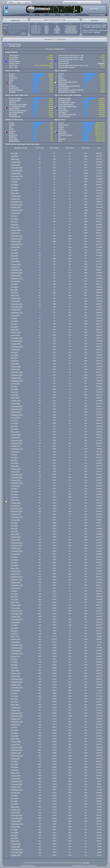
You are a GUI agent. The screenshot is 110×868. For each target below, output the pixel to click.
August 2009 (15, 724)
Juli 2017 (14, 455)
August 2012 (15, 622)
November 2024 (17, 205)
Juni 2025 (15, 185)
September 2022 (17, 278)
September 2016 (17, 483)
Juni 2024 (15, 219)
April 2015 (15, 531)
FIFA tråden (13, 114)
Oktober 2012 (16, 616)
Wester (11, 129)
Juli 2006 (14, 830)
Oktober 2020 (16, 344)
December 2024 (17, 202)
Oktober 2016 (16, 480)
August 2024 (15, 213)
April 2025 (15, 190)
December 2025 (17, 168)
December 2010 (17, 679)
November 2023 (17, 239)
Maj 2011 (14, 665)
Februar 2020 (16, 366)
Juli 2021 (14, 318)
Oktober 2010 (16, 685)
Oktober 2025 (16, 173)
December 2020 (17, 338)
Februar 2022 (16, 298)
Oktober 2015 (16, 514)
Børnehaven (63, 80)
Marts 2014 (15, 568)
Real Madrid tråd (15, 116)
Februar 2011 (16, 673)
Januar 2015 (16, 540)
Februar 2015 (16, 537)
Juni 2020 (15, 355)
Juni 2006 (15, 832)
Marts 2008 (15, 773)
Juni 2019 (15, 389)
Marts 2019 (15, 398)
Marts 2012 (15, 636)
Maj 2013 (14, 597)
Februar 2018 (16, 435)
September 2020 (17, 347)
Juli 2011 (14, 659)
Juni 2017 (15, 457)
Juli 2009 (14, 727)
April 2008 (15, 770)
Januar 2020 (16, 369)
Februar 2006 (16, 844)
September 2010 (17, 688)
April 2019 (15, 395)
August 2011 (15, 656)
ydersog (47, 28)
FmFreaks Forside (14, 44)
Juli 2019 (14, 386)
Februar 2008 (16, 776)
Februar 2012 (16, 639)
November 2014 (17, 545)
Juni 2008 (15, 764)
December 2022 (17, 270)
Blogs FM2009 (63, 88)
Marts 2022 (15, 295)
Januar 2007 (16, 813)
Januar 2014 (16, 574)
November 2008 (17, 750)
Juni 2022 (15, 287)
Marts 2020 (15, 364)
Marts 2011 (15, 670)
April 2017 (15, 463)
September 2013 (17, 585)
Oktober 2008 (16, 753)
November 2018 (17, 409)
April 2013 (15, 599)
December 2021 (17, 304)
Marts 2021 (15, 330)
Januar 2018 (16, 437)
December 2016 (17, 474)
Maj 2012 (14, 631)
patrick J (12, 133)
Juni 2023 (15, 253)
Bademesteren (14, 141)
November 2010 (17, 682)
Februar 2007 (16, 810)
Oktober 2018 (16, 412)
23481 (105, 25)
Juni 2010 (15, 696)
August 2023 (15, 247)
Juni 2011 (15, 662)
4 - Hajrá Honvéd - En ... (71, 33)
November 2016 (17, 477)
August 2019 (15, 384)
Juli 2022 (14, 284)
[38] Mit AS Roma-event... (71, 26)
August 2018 (15, 418)
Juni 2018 (15, 423)
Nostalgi (61, 78)
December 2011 (17, 645)
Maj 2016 (14, 494)
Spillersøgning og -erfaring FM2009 (71, 90)
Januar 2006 (16, 847)
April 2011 (15, 668)
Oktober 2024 (16, 207)
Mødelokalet (63, 84)
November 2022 (17, 273)
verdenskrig (13, 78)
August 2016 (15, 486)
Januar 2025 (16, 199)
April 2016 (15, 497)
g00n (47, 32)
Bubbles (47, 33)
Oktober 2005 (16, 855)
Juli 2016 (14, 489)
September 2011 (17, 653)
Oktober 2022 (16, 276)
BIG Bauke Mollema (16, 90)
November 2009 (17, 716)
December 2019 (17, 372)
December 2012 (17, 611)
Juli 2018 (14, 420)
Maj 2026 (14, 153)
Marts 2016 (15, 500)
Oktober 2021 (16, 310)
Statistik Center (15, 46)
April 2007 (15, 804)
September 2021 (17, 312)
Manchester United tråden (18, 104)
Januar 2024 (16, 233)
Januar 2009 (16, 744)
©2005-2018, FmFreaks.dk (27, 866)
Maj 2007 (14, 801)
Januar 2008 (16, 778)
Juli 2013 (14, 591)
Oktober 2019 (16, 378)
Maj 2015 (14, 528)
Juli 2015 (14, 523)
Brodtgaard (62, 133)
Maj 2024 (14, 222)
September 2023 (17, 244)
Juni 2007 (15, 798)
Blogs (57, 26)
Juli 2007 (14, 795)
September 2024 (17, 210)
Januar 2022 (16, 301)
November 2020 (17, 341)
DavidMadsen (14, 88)
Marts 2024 (15, 227)
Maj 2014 (14, 563)
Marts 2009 (15, 739)
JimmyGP (12, 86)
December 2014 (17, 543)
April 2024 (15, 224)
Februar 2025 (16, 196)
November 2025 (17, 170)
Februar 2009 (16, 742)
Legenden (12, 92)
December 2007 (17, 781)
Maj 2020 (14, 358)
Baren (60, 76)
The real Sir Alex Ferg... (71, 28)
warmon (47, 26)
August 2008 (15, 759)
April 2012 (15, 634)
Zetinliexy (97, 32)
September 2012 (17, 619)
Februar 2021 (16, 332)
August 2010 (15, 690)
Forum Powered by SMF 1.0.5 (80, 866)
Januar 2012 (16, 642)
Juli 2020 (14, 352)
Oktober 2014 (16, 548)
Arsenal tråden (14, 108)
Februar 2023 (16, 264)
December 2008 (17, 747)
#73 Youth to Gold (71, 27)
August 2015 (15, 520)
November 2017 (17, 443)
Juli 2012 (14, 625)
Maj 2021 (14, 324)
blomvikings (13, 135)
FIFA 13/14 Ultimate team (18, 110)
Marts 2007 (15, 807)
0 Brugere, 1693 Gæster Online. (95, 27)
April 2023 (15, 258)
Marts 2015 (15, 534)
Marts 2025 (15, 193)
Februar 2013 (16, 605)
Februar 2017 (16, 469)
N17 (10, 84)
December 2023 (17, 236)
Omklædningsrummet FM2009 (69, 86)
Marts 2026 (15, 159)
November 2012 (17, 614)
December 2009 (17, 713)
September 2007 (17, 790)
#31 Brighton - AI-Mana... (71, 31)
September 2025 (17, 176)
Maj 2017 (14, 460)
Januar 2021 (16, 335)
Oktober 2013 (16, 582)
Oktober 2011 (16, 651)
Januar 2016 (16, 506)
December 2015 (17, 509)
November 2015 (17, 511)
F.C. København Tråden (17, 106)
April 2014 (15, 565)
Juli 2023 (14, 250)
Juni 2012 (15, 628)
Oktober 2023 (16, 241)
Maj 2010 (14, 699)
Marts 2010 (15, 705)
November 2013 (17, 580)
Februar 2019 (16, 401)
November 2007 (17, 784)
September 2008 (17, 756)
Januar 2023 (16, 267)
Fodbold (61, 74)
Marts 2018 (15, 432)
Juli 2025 (14, 182)
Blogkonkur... (57, 29)
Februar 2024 (16, 230)
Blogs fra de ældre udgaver (68, 82)
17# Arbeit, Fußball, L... (71, 29)
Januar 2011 (16, 676)
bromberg (12, 131)
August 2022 (15, 281)
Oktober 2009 (16, 719)
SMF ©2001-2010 (93, 866)
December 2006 (17, 815)
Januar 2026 (16, 165)
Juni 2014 (15, 560)
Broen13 (47, 27)
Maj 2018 (14, 426)
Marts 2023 (15, 261)
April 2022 (15, 293)
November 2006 (17, 818)
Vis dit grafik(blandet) (16, 112)
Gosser (11, 80)
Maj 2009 (14, 733)
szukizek (47, 29)
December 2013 (17, 577)
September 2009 (17, 722)
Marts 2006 (15, 841)
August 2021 (15, 315)
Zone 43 (12, 74)
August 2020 (15, 349)
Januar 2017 (16, 472)
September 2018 (17, 415)
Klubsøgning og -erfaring (67, 92)
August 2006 (15, 827)
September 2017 (17, 449)
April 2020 (15, 361)
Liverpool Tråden (15, 100)
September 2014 (17, 551)
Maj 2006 (14, 835)
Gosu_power (13, 139)
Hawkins (12, 76)
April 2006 (15, 838)
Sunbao (12, 123)
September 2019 (17, 381)
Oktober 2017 (16, 446)
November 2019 (17, 375)
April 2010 (15, 702)
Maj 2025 (14, 187)
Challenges (57, 28)
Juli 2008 (14, 761)
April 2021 (15, 327)
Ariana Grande (63, 125)
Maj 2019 (14, 392)
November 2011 (17, 648)
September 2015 (17, 517)
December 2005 (17, 849)
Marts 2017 (15, 466)
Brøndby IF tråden (15, 98)
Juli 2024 (14, 216)
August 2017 (15, 452)
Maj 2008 (14, 767)
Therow (61, 129)
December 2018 (17, 406)
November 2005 (17, 852)
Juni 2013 (15, 594)
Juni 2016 (15, 491)
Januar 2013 (16, 608)
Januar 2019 (16, 403)
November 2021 (17, 307)
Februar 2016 (16, 503)
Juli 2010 (14, 693)
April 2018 (15, 429)
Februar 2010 (16, 707)
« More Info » (86, 863)
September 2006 (17, 824)
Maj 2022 (14, 290)
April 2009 (15, 736)
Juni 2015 (15, 526)
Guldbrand (12, 137)
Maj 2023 (14, 256)
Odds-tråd (12, 102)
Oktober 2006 (16, 821)
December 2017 (17, 440)
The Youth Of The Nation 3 (71, 32)
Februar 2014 (16, 571)
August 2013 (15, 588)
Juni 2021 (15, 321)
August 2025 (15, 179)
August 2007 (15, 793)
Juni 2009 (15, 730)
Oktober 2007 (16, 787)
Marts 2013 (15, 602)
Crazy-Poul (62, 131)
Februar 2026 (16, 162)
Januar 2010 (16, 710)
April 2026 (15, 156)
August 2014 (15, 554)
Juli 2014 (14, 557)
